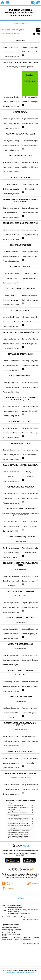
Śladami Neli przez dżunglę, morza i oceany (18, 831)
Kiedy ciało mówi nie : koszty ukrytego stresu (19, 825)
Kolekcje (16, 33)
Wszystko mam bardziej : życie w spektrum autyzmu (20, 820)
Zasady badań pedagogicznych (15, 806)
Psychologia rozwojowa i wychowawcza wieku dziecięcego (22, 811)
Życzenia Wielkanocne (11, 925)
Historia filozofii (11, 809)
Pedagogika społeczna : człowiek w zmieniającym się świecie (23, 807)
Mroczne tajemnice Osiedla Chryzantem (18, 838)
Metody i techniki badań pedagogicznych (18, 813)
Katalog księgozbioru (21, 23)
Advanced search (7, 33)
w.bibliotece (10, 876)
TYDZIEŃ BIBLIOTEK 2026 (12, 906)
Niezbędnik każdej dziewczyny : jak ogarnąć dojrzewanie (22, 818)
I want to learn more (12, 972)
